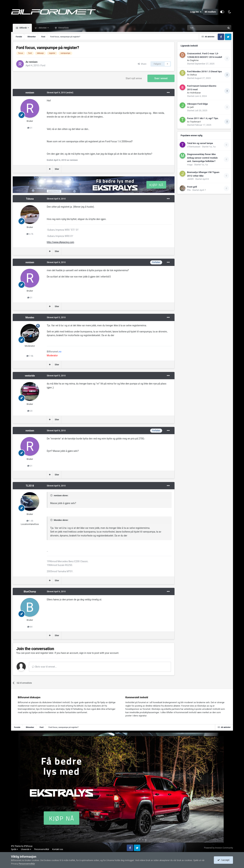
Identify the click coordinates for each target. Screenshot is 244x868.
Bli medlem (210, 12)
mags (190, 165)
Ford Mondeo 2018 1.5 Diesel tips (204, 71)
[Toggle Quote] (52, 495)
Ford (43, 65)
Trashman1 (195, 122)
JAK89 (190, 179)
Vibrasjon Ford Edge (197, 104)
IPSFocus (28, 846)
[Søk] (197, 28)
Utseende (26, 849)
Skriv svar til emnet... (44, 667)
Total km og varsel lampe (200, 143)
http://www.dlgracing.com (60, 242)
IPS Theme (16, 846)
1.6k (30, 521)
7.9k (30, 356)
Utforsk (23, 28)
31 (30, 128)
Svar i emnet (161, 78)
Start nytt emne (134, 78)
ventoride (30, 376)
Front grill (192, 187)
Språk (14, 849)
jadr (192, 107)
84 (30, 627)
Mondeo (30, 317)
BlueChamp (30, 592)
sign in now (85, 653)
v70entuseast (194, 147)
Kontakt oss (58, 849)
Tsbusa (30, 199)
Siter (57, 169)
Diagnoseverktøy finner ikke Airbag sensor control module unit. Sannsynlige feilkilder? (202, 158)
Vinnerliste (63, 28)
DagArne (194, 60)
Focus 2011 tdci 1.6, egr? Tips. (203, 118)
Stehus (194, 75)
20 (30, 411)
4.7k (30, 234)
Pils (189, 190)
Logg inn (196, 12)
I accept (223, 860)
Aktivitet (43, 28)
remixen (33, 62)
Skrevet (56, 93)
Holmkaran (195, 93)
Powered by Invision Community (218, 848)
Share (142, 64)
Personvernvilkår (42, 849)
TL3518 (30, 486)
